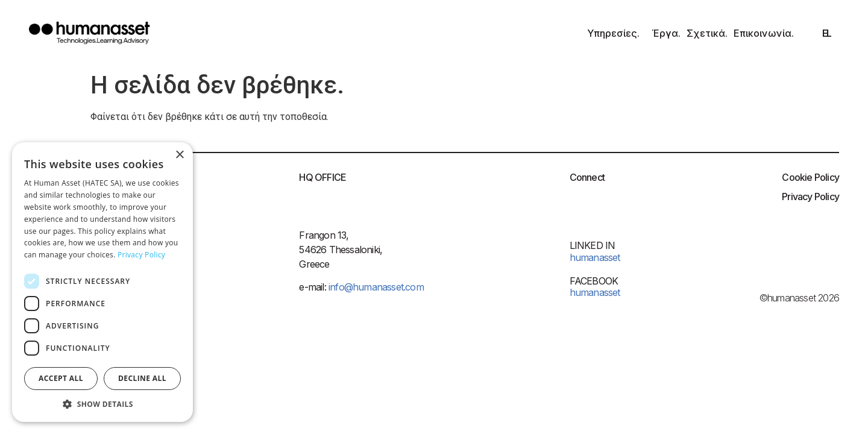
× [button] (179, 155)
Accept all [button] (61, 378)
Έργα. (666, 33)
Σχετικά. (707, 33)
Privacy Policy (810, 197)
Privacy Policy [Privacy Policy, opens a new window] (141, 255)
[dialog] (102, 282)
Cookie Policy (810, 177)
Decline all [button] (142, 378)
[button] (102, 404)
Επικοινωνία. (764, 33)
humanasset (595, 292)
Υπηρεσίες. (616, 33)
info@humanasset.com (375, 287)
